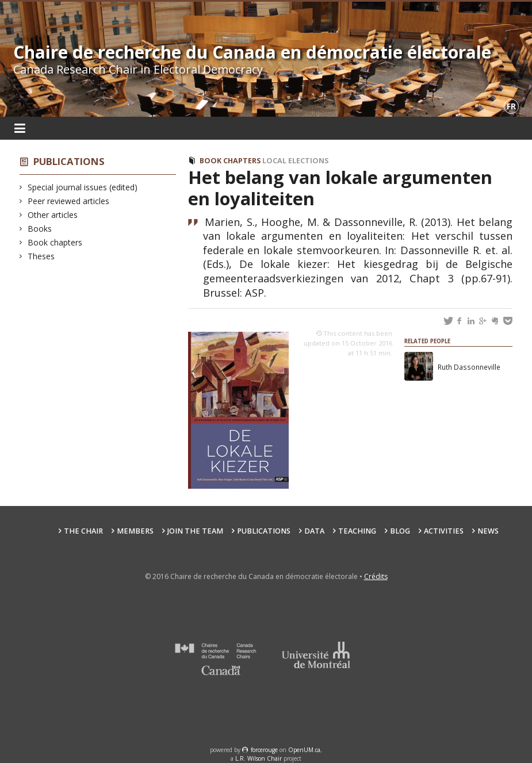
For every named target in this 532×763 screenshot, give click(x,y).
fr (511, 106)
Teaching (357, 531)
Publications (69, 161)
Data (314, 531)
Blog (400, 531)
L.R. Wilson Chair (259, 758)
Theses (41, 256)
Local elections (295, 161)
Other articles (53, 215)
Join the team (195, 531)
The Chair (83, 531)
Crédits (376, 576)
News (488, 531)
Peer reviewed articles (69, 201)
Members (135, 531)
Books (40, 229)
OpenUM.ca (304, 750)
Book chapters (55, 242)
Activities (444, 531)
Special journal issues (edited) (83, 187)
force (264, 750)
